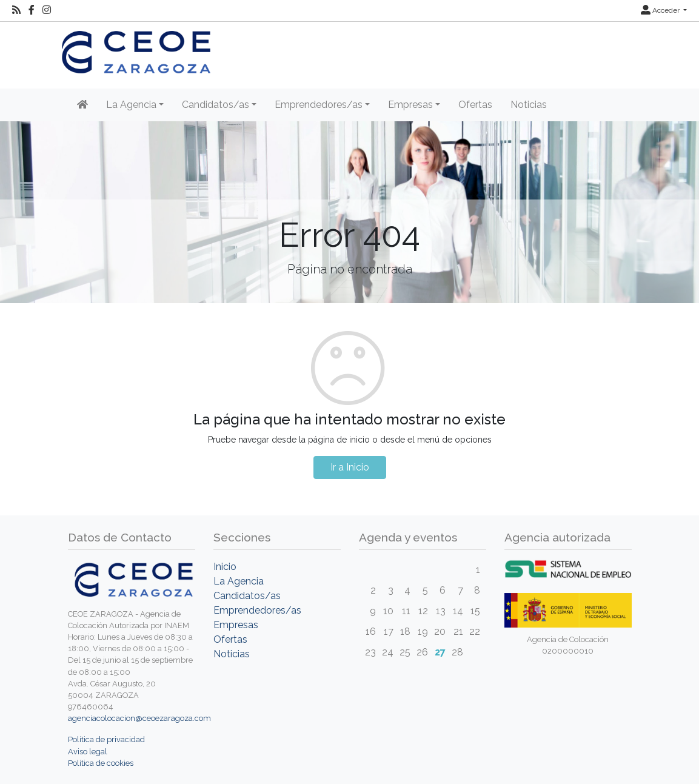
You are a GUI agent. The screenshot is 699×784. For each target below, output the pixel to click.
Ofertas (475, 105)
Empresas (236, 625)
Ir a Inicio (350, 467)
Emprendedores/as (257, 610)
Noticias (529, 105)
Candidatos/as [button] (216, 105)
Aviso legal (88, 752)
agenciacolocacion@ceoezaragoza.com (139, 718)
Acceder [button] (661, 10)
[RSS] (16, 10)
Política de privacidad (106, 739)
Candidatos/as (247, 596)
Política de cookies (101, 763)
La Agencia (239, 581)
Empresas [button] (410, 105)
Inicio (225, 567)
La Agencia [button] (131, 105)
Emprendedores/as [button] (319, 105)
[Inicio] (82, 105)
